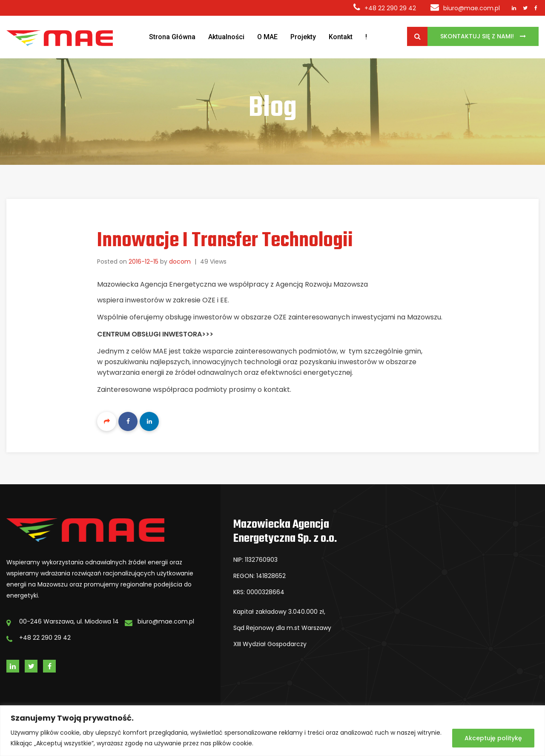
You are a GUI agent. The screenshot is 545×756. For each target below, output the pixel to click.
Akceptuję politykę (493, 738)
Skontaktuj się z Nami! (478, 36)
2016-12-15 (143, 262)
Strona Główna (172, 37)
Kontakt (341, 37)
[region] (272, 731)
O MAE (267, 37)
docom (180, 262)
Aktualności (226, 37)
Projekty (303, 37)
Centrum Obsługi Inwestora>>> (155, 334)
